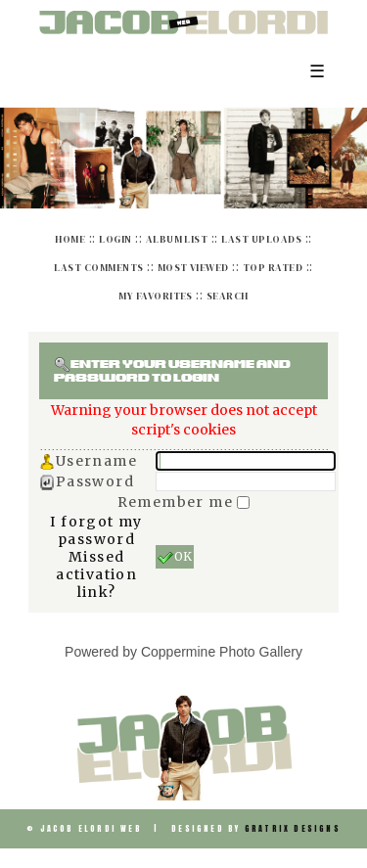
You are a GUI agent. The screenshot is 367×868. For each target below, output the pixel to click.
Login (115, 239)
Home (70, 239)
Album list (177, 239)
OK (175, 557)
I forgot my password (96, 530)
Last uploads (261, 239)
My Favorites (156, 296)
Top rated (273, 268)
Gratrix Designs (293, 829)
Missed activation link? (96, 574)
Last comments (98, 268)
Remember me (178, 502)
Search (228, 296)
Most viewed (193, 268)
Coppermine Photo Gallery (222, 652)
